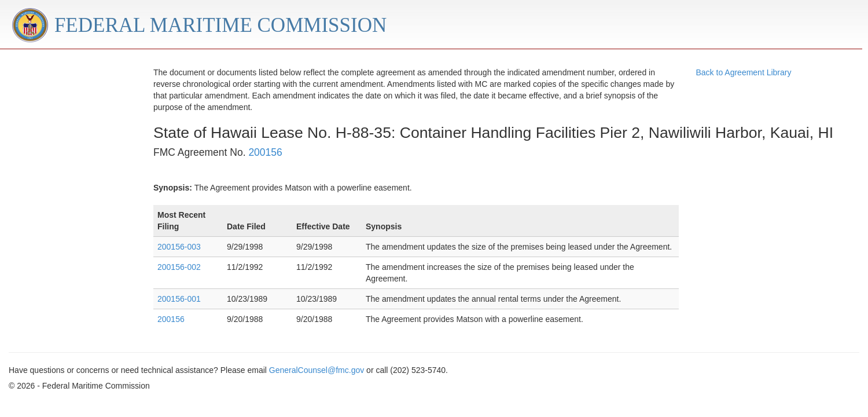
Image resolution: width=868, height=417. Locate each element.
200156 (265, 152)
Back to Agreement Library (744, 72)
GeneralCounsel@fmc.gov (317, 370)
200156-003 (179, 247)
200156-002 (179, 267)
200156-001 (179, 299)
